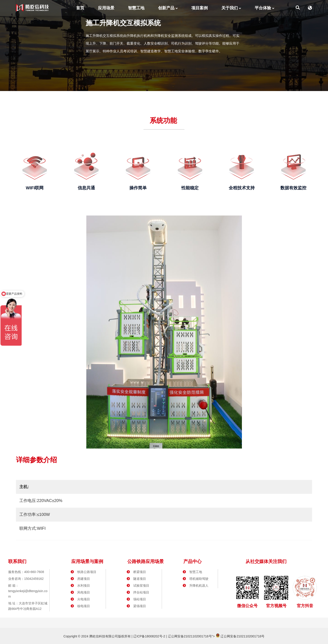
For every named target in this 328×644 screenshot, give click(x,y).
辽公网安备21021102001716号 (190, 636)
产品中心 (192, 561)
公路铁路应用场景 (146, 561)
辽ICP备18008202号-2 (149, 636)
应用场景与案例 (87, 561)
